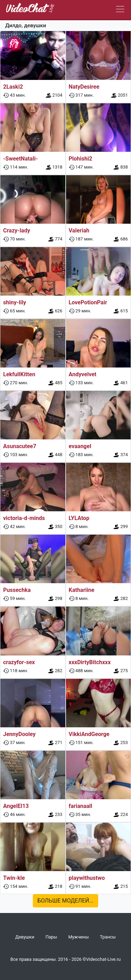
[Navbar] (120, 9)
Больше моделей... (65, 901)
